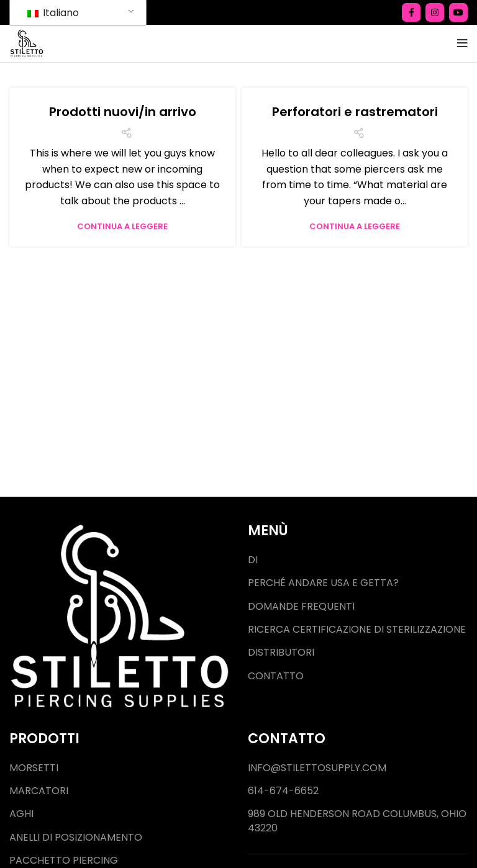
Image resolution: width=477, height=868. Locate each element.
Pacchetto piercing (64, 861)
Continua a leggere (122, 226)
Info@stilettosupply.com (317, 768)
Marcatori (39, 791)
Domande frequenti (301, 607)
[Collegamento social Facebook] (411, 12)
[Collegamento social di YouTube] (458, 12)
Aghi (21, 814)
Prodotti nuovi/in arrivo (123, 112)
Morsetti (34, 768)
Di (253, 560)
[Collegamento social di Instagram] (435, 12)
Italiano (53, 13)
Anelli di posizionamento (76, 838)
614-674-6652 (283, 791)
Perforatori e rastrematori (355, 112)
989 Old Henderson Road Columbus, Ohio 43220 (357, 821)
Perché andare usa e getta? (323, 583)
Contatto (276, 676)
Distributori (281, 653)
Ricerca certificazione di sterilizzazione (357, 630)
